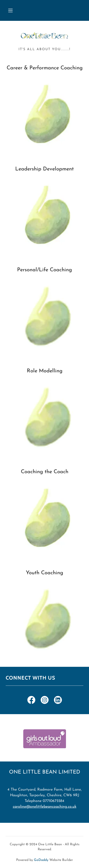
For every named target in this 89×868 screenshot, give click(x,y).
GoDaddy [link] (41, 860)
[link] (45, 36)
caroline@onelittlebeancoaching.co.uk (45, 807)
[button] (10, 10)
